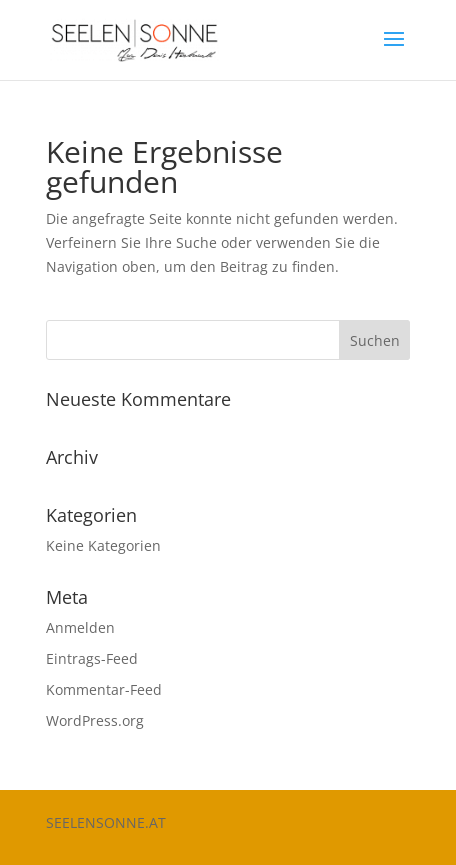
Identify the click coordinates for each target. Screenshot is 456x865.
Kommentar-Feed (104, 689)
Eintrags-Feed (92, 658)
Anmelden (80, 627)
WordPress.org (95, 720)
